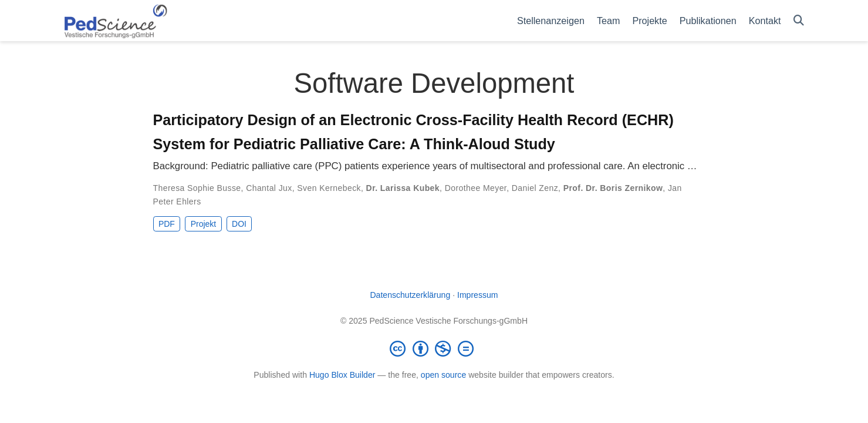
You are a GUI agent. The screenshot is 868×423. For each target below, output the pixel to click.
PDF (167, 224)
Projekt (204, 224)
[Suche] (799, 21)
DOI (239, 224)
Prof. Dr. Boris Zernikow (613, 188)
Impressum (478, 295)
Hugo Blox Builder (342, 375)
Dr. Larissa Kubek (403, 188)
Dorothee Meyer (476, 188)
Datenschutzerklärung (410, 295)
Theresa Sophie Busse (197, 188)
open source (443, 375)
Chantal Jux (269, 188)
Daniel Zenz (535, 188)
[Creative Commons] (434, 348)
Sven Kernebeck (329, 188)
